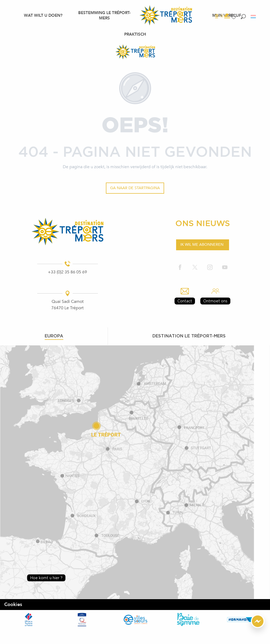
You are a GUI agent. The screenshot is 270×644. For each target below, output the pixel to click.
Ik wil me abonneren (202, 245)
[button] (243, 17)
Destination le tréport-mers (189, 336)
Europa (54, 336)
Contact (185, 301)
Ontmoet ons (215, 301)
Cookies (13, 605)
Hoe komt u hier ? (46, 578)
